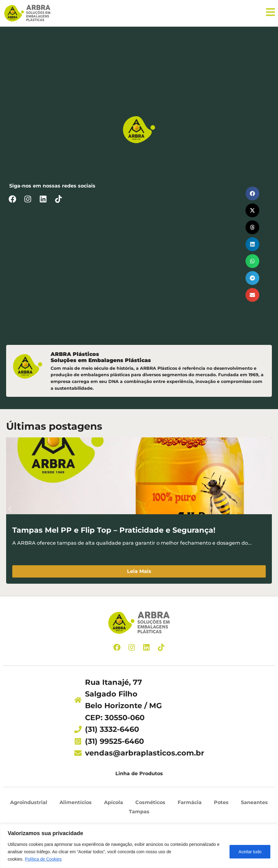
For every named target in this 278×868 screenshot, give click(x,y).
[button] (252, 195)
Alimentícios (76, 804)
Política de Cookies (43, 859)
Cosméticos (150, 804)
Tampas (139, 813)
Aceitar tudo (250, 852)
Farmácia (190, 804)
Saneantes (254, 804)
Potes (221, 804)
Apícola (114, 804)
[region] (139, 846)
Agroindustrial (29, 804)
